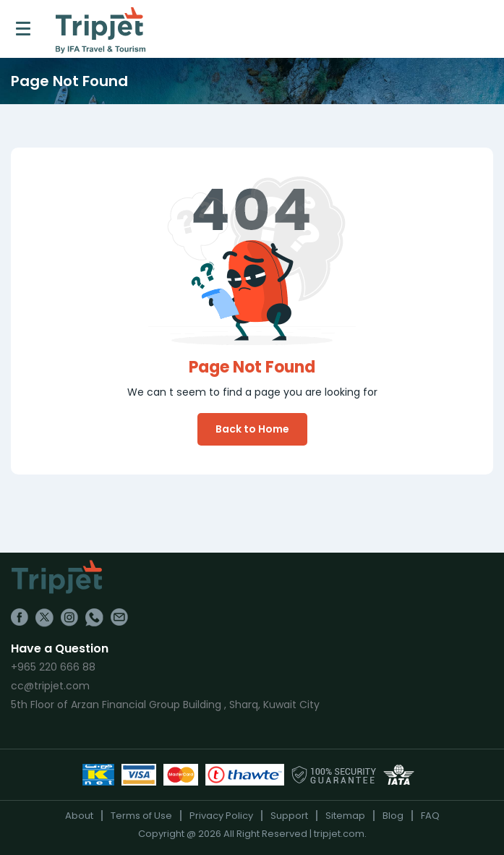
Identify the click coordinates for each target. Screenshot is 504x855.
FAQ (430, 816)
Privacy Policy (221, 816)
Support (289, 816)
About (79, 816)
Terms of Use (141, 816)
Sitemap (345, 816)
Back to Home (252, 429)
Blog (393, 816)
